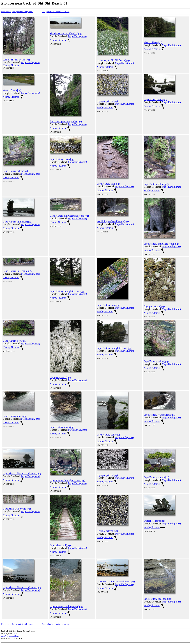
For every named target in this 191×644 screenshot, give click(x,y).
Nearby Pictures (11, 65)
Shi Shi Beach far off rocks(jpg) (66, 34)
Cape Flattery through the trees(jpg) (68, 291)
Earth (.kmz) (34, 62)
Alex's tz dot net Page (10, 636)
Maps (24, 62)
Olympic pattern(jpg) (107, 101)
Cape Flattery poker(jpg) (109, 435)
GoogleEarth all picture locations (56, 12)
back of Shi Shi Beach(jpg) (16, 60)
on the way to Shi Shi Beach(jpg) (113, 60)
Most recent (6, 12)
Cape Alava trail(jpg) (60, 545)
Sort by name (28, 12)
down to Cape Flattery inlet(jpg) (66, 122)
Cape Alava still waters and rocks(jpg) (22, 474)
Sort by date (17, 12)
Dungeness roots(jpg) (154, 521)
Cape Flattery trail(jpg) (108, 184)
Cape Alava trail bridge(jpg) (17, 509)
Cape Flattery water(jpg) (15, 416)
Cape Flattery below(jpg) (15, 171)
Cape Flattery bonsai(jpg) (156, 477)
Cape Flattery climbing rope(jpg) (66, 606)
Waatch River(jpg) (153, 42)
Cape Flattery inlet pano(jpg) (17, 271)
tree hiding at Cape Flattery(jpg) (113, 221)
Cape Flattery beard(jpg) (62, 159)
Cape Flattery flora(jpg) (108, 305)
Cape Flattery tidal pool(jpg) (158, 599)
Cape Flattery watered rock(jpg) (160, 415)
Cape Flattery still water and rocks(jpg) (69, 216)
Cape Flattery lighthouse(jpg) (17, 222)
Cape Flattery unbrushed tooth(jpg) (161, 244)
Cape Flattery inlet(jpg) (155, 99)
